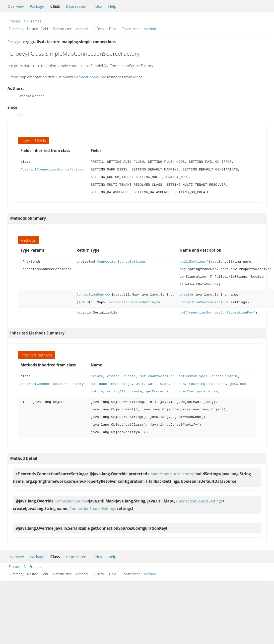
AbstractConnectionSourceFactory (52, 170)
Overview (16, 6)
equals (178, 384)
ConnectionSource (90, 77)
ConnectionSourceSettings (121, 262)
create (186, 295)
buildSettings (193, 262)
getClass (238, 384)
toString (197, 384)
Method (82, 29)
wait (140, 384)
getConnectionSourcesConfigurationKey (216, 313)
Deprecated (76, 6)
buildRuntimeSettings (111, 384)
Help (112, 6)
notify (97, 392)
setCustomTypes (193, 376)
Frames (15, 21)
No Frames (33, 21)
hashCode (217, 384)
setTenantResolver (157, 376)
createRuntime (225, 376)
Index (97, 6)
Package (37, 6)
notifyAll (116, 392)
